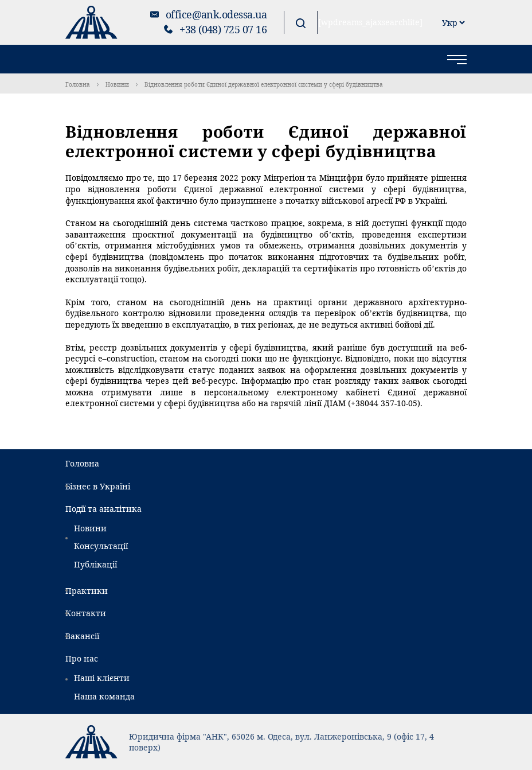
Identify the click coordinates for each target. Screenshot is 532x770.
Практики (87, 591)
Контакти (86, 613)
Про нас (82, 658)
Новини (117, 84)
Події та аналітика (103, 509)
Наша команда (104, 696)
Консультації (101, 546)
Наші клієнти (102, 678)
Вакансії (82, 636)
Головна (78, 84)
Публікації (95, 564)
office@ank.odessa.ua (216, 14)
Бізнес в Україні (98, 486)
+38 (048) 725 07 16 (223, 29)
